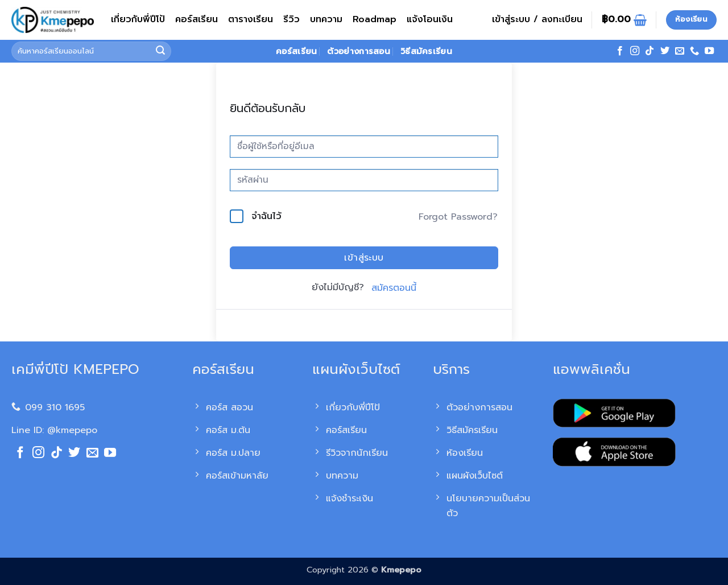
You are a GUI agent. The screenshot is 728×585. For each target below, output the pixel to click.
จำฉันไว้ (266, 216)
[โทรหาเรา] (694, 51)
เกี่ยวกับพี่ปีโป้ (138, 19)
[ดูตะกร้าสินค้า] (624, 20)
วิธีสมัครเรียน (426, 51)
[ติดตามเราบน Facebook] (620, 51)
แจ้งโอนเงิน (430, 19)
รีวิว (291, 19)
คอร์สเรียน (197, 19)
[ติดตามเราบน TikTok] (650, 51)
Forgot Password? (458, 217)
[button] (537, 20)
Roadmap (375, 19)
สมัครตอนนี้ (394, 288)
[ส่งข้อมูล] (161, 51)
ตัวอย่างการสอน (358, 51)
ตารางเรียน (251, 19)
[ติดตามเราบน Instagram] (635, 51)
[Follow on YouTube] (709, 51)
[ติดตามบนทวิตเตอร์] (665, 51)
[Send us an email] (680, 51)
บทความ (326, 19)
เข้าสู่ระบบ (364, 258)
